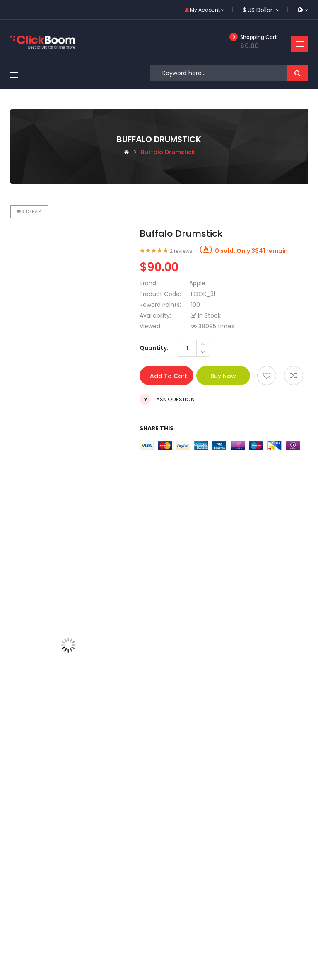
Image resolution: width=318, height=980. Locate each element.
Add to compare (294, 376)
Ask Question (175, 399)
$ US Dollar (261, 10)
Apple (197, 283)
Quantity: (154, 348)
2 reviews (181, 251)
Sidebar (29, 212)
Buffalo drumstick (168, 152)
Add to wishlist (267, 376)
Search (298, 73)
